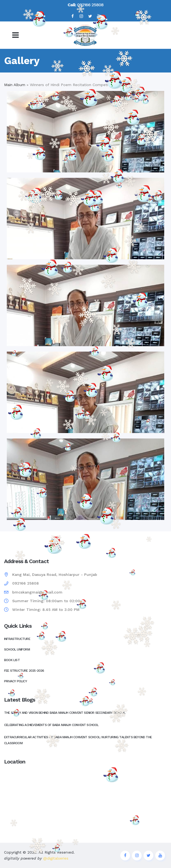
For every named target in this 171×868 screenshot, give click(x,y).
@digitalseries (55, 858)
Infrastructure (17, 639)
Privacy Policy (15, 681)
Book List (12, 660)
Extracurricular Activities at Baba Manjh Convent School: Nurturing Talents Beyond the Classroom (78, 740)
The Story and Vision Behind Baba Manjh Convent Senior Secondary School (65, 713)
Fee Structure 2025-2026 (24, 671)
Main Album (15, 85)
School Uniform (17, 649)
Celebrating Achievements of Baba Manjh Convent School (51, 725)
